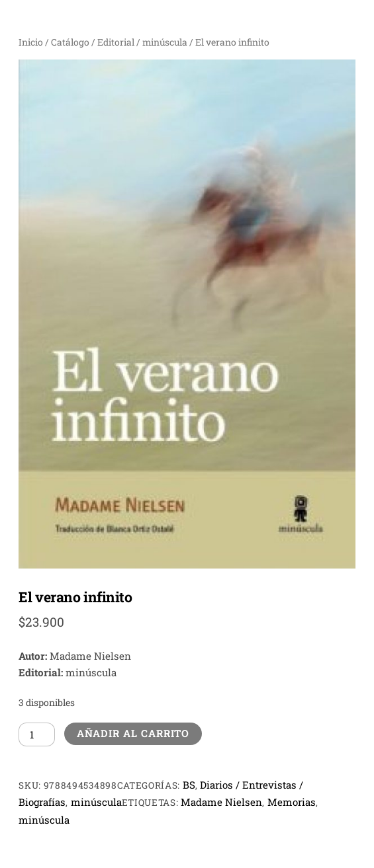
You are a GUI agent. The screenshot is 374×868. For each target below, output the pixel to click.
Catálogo (70, 42)
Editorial (116, 42)
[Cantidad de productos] (37, 734)
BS (189, 785)
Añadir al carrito (133, 733)
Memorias (292, 802)
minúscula (165, 42)
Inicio (31, 42)
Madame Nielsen (221, 802)
